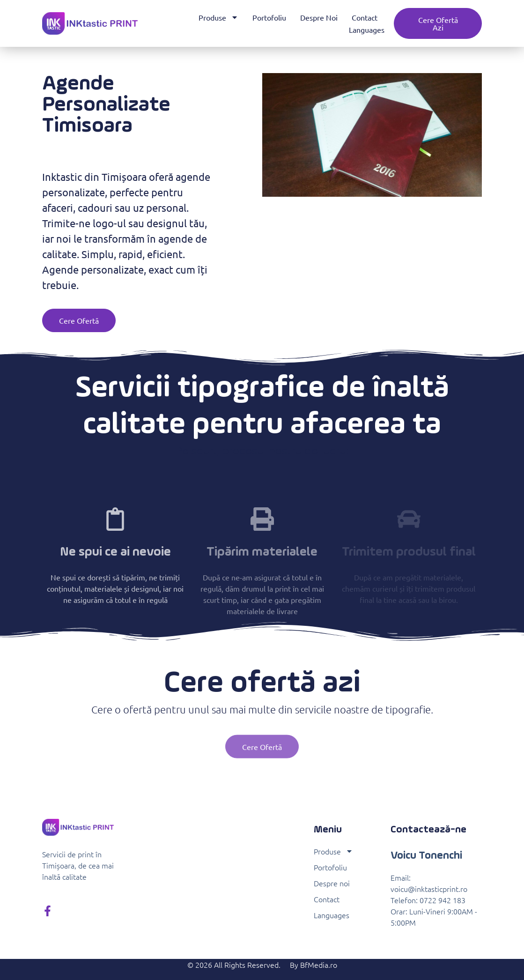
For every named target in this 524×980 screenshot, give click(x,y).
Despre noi (319, 17)
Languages (367, 30)
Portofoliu (269, 17)
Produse (218, 17)
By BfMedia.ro (314, 965)
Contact (365, 17)
